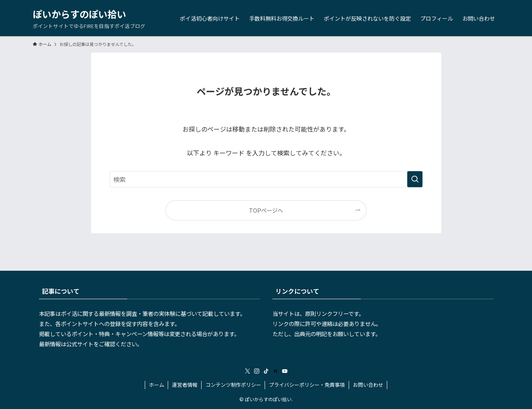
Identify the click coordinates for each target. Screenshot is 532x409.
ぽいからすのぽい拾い (79, 14)
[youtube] (285, 371)
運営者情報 (185, 385)
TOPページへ (266, 210)
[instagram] (257, 371)
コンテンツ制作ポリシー (233, 385)
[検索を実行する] (415, 179)
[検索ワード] (266, 179)
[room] (276, 371)
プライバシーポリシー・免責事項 (307, 385)
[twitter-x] (248, 371)
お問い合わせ (368, 385)
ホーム (157, 385)
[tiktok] (266, 371)
